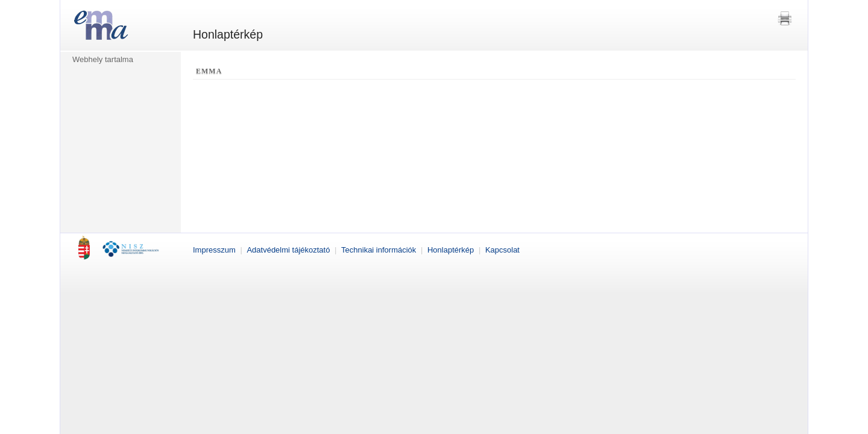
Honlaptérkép (452, 250)
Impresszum (215, 250)
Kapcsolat (502, 250)
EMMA (209, 71)
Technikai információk (380, 250)
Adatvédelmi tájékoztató (289, 250)
